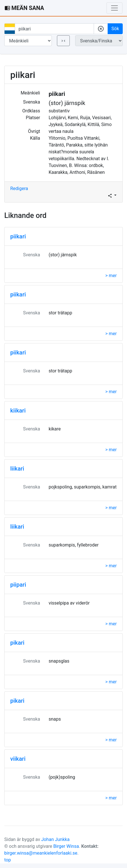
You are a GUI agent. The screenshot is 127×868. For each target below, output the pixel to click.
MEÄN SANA (24, 8)
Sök (115, 29)
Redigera (19, 188)
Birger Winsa (66, 846)
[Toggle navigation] (114, 8)
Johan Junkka (56, 839)
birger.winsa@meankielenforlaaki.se (41, 853)
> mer (111, 276)
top (8, 860)
